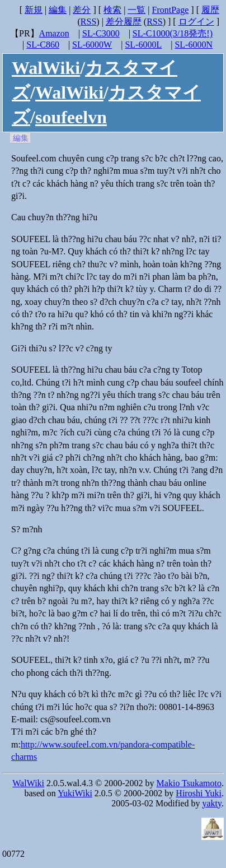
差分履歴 (124, 22)
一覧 (136, 10)
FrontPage (171, 10)
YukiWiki (75, 793)
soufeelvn (71, 117)
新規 (34, 10)
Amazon (54, 33)
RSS (88, 22)
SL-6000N (194, 45)
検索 (112, 10)
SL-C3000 (101, 33)
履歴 (210, 10)
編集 (58, 10)
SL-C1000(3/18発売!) (173, 33)
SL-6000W (92, 45)
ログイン (196, 22)
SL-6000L (143, 45)
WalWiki (46, 68)
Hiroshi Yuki (199, 793)
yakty (212, 803)
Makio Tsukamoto (189, 783)
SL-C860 (43, 45)
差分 (82, 10)
